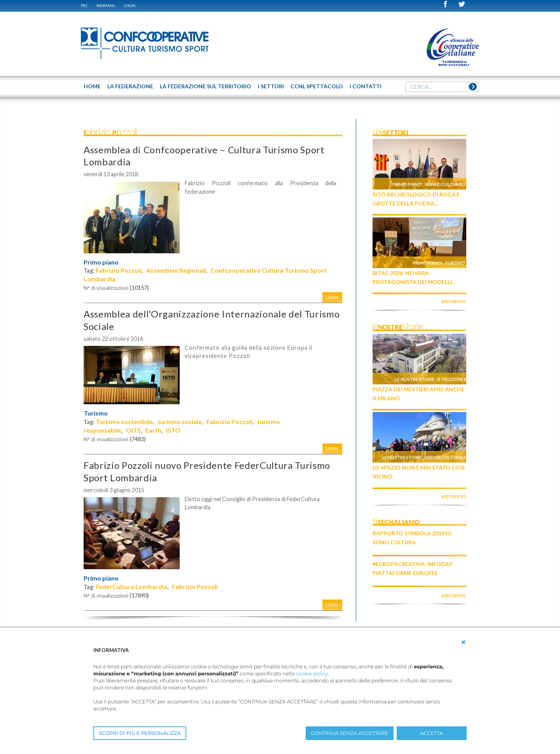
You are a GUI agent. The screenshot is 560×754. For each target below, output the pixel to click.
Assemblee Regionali (176, 270)
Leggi (332, 297)
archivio (453, 301)
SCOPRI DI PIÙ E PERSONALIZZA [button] (140, 733)
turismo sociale (180, 422)
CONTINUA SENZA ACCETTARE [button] (350, 733)
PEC (84, 5)
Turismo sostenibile (124, 422)
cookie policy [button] (312, 674)
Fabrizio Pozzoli (119, 270)
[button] (464, 642)
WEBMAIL (106, 5)
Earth (153, 430)
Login (129, 5)
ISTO (173, 430)
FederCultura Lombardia (131, 587)
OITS (133, 430)
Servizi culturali (445, 184)
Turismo (96, 413)
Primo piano (101, 262)
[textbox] (442, 87)
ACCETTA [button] (432, 733)
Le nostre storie (415, 379)
